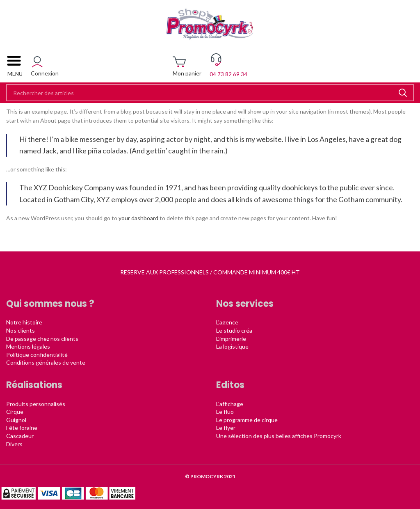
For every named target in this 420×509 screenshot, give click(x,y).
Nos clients (21, 330)
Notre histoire (24, 322)
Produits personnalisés (36, 404)
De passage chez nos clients (42, 339)
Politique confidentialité (37, 355)
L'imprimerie (231, 339)
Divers (14, 444)
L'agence (227, 322)
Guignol (16, 420)
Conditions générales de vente (46, 362)
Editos (230, 385)
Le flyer (226, 428)
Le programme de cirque (247, 420)
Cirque (15, 412)
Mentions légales (28, 346)
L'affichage (230, 404)
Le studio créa (234, 330)
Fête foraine (22, 428)
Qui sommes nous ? (50, 304)
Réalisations (34, 385)
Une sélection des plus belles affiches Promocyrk (279, 436)
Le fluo (225, 412)
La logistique (232, 346)
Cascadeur (20, 436)
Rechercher (403, 93)
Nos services (245, 304)
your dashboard (138, 218)
